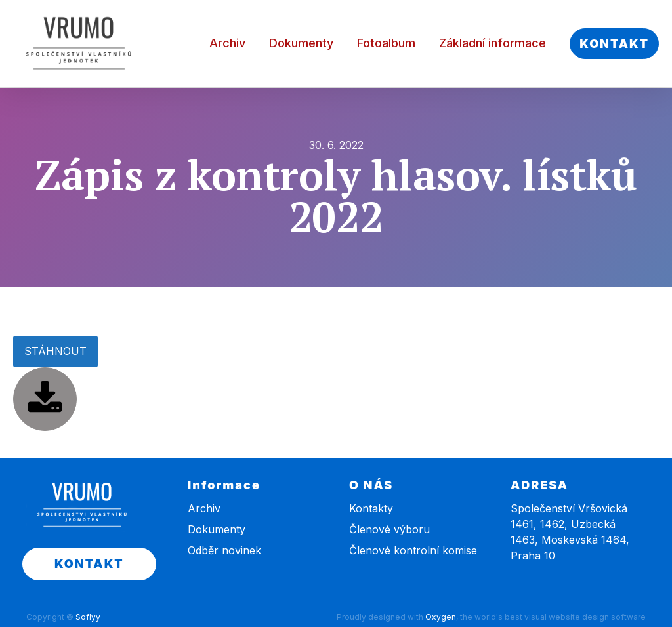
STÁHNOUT (55, 351)
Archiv (227, 43)
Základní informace (493, 43)
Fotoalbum (386, 43)
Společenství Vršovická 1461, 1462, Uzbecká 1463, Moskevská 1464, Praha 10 (570, 532)
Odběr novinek (224, 550)
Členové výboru (389, 529)
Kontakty (371, 508)
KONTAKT (614, 44)
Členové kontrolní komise (413, 550)
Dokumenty (301, 43)
